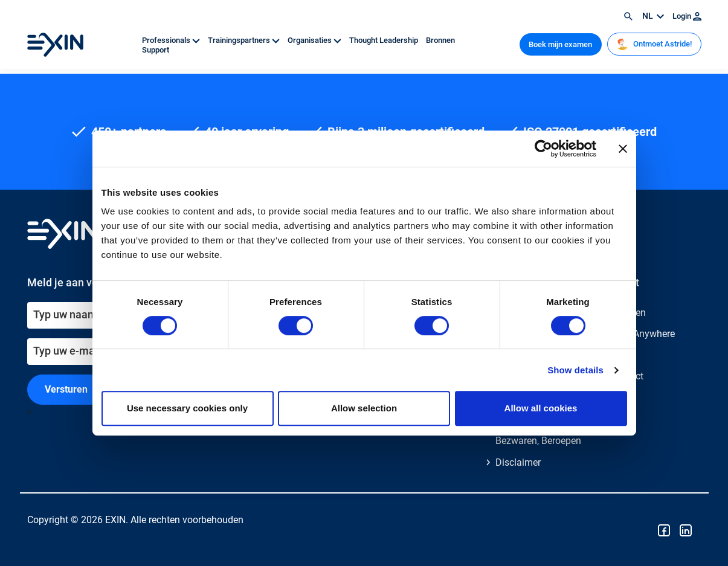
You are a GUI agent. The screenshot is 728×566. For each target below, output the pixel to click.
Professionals (172, 40)
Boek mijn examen (560, 44)
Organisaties (315, 40)
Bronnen (440, 40)
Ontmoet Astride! (654, 44)
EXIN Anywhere (643, 334)
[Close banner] (623, 149)
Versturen (66, 389)
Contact (627, 376)
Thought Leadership (385, 40)
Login (687, 16)
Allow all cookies (541, 408)
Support (156, 50)
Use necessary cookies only (187, 408)
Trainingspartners (245, 40)
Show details (575, 370)
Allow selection (364, 408)
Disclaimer (518, 462)
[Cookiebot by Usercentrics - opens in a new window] (543, 149)
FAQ (619, 355)
